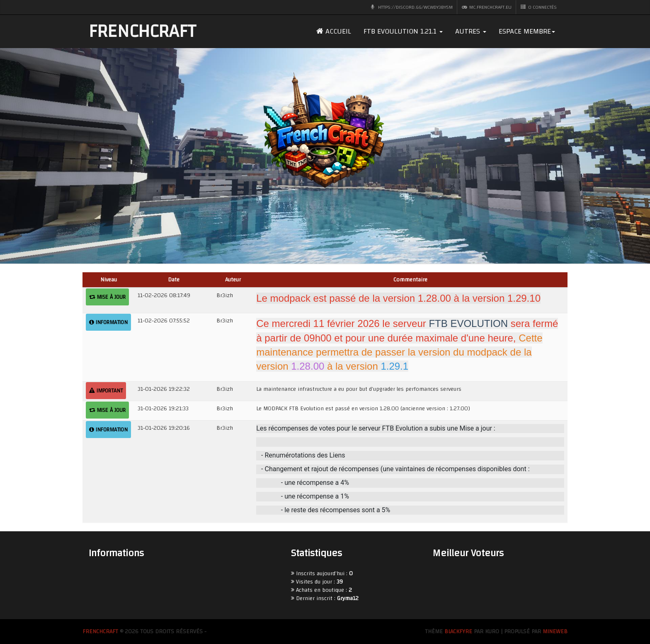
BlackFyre (458, 632)
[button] (403, 31)
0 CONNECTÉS (539, 7)
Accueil (334, 31)
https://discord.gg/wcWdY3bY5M (412, 7)
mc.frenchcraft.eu (487, 7)
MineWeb (555, 632)
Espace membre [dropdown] (527, 31)
